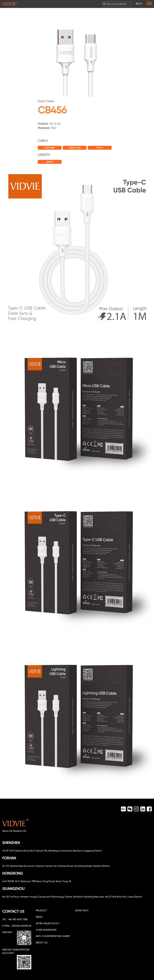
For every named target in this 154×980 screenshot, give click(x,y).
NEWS (39, 917)
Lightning (50, 148)
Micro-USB (75, 148)
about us (42, 943)
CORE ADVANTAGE (46, 930)
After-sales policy (48, 923)
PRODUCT (41, 910)
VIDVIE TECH (82, 910)
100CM (50, 162)
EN (137, 4)
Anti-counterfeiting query (53, 936)
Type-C (100, 148)
